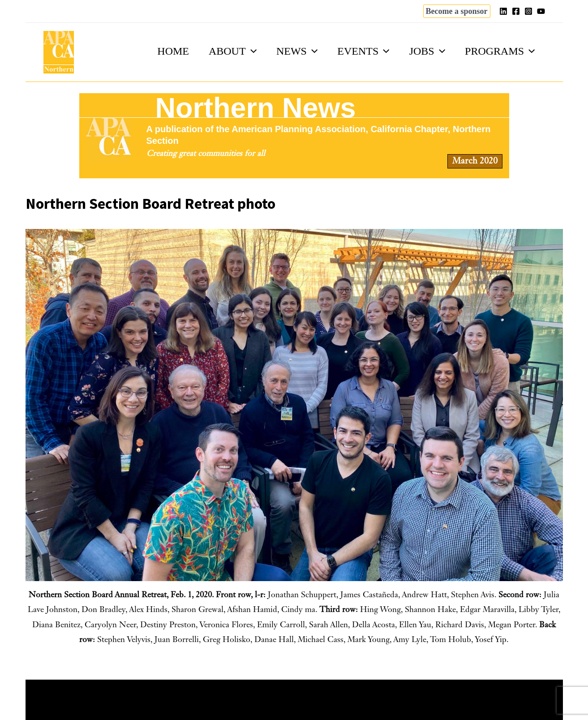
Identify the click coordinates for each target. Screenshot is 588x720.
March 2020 (475, 161)
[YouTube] (541, 11)
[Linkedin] (503, 11)
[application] (243, 51)
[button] (457, 11)
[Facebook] (516, 11)
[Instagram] (528, 11)
